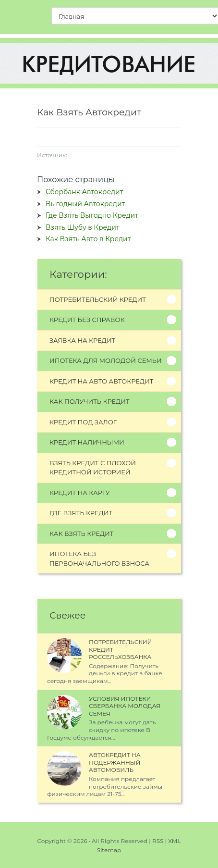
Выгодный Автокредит (85, 204)
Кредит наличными (87, 442)
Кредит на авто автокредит (102, 381)
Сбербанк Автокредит (84, 192)
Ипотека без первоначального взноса (99, 558)
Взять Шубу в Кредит (82, 227)
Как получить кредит (90, 401)
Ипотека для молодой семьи (106, 360)
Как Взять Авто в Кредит (88, 239)
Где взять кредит (81, 513)
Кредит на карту (80, 493)
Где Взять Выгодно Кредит (92, 215)
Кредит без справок (87, 320)
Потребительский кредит (98, 299)
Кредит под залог (83, 422)
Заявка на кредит (82, 340)
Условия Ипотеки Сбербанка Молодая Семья (125, 706)
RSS (158, 841)
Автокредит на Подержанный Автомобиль (115, 762)
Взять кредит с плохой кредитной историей (93, 468)
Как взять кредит (81, 533)
